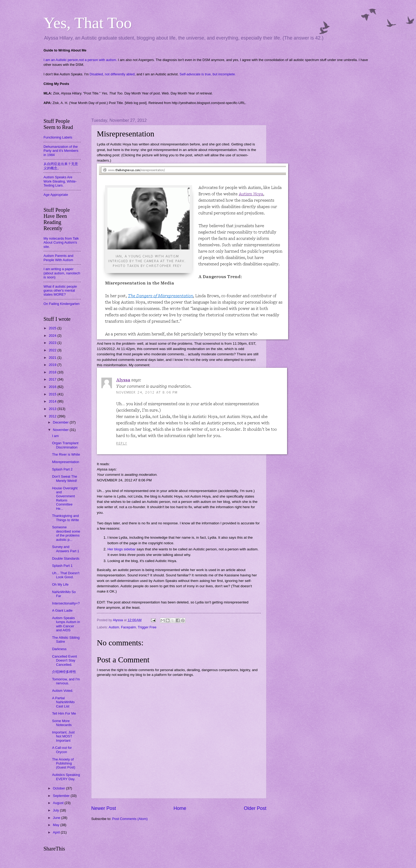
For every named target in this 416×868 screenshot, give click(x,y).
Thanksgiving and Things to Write (65, 518)
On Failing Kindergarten (62, 304)
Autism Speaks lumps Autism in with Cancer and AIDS (66, 624)
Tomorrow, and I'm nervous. (66, 681)
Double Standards (66, 558)
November (61, 430)
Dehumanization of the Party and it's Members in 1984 (61, 151)
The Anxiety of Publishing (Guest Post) (64, 763)
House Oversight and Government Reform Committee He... (65, 498)
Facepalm (129, 627)
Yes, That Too (88, 23)
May (57, 825)
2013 (53, 409)
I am (55, 436)
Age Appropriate (56, 195)
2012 (53, 416)
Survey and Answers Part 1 (66, 549)
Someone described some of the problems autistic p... (66, 533)
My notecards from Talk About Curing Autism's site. (61, 243)
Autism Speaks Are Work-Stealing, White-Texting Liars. (60, 181)
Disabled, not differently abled (112, 74)
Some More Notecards (62, 723)
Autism (114, 627)
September (62, 796)
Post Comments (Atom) (130, 819)
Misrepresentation (66, 462)
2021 (53, 358)
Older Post (255, 808)
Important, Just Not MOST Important (63, 736)
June (57, 818)
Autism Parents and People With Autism (58, 258)
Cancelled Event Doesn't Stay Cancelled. (64, 660)
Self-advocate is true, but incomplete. (208, 74)
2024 (53, 336)
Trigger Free (147, 627)
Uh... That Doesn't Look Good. (66, 575)
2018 (53, 372)
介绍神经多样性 (64, 672)
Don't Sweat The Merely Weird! (65, 478)
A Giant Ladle (62, 610)
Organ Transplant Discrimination (65, 445)
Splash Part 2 (62, 469)
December (61, 422)
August (59, 803)
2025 (53, 328)
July (56, 810)
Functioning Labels (58, 137)
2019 (53, 365)
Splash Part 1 (62, 566)
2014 (53, 401)
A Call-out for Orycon (62, 750)
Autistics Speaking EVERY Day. (66, 777)
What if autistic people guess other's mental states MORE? (60, 291)
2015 (53, 394)
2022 (53, 350)
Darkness (59, 649)
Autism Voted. (62, 691)
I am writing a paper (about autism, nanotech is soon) (62, 273)
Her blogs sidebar (122, 549)
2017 (53, 379)
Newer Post (104, 808)
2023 (53, 343)
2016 (53, 387)
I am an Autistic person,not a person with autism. (80, 60)
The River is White (66, 454)
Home (180, 808)
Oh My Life (60, 584)
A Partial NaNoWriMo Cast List (63, 702)
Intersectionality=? (66, 603)
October (59, 788)
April (57, 832)
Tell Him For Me (64, 713)
